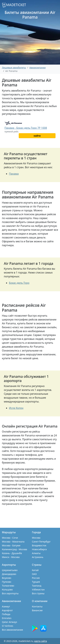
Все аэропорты (10, 593)
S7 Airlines (8, 626)
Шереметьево (10, 570)
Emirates (7, 618)
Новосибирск (39, 549)
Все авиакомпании (12, 630)
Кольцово (7, 590)
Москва (36, 538)
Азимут (6, 606)
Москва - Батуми (11, 545)
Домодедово (9, 574)
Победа (6, 614)
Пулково (7, 582)
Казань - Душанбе (12, 553)
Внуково (7, 578)
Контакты (37, 606)
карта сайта (41, 641)
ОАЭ (34, 574)
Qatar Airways (10, 622)
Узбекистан (38, 590)
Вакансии (37, 610)
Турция (36, 582)
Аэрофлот (7, 610)
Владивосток (39, 545)
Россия (36, 578)
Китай (35, 570)
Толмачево (8, 586)
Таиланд (37, 586)
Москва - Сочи (10, 538)
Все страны (38, 593)
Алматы (36, 553)
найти (37, 136)
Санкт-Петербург (41, 542)
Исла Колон (16, 408)
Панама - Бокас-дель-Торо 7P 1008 (26, 128)
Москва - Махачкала (13, 542)
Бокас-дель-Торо (19, 283)
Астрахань (38, 557)
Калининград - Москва (14, 549)
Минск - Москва (11, 557)
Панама (14, 174)
